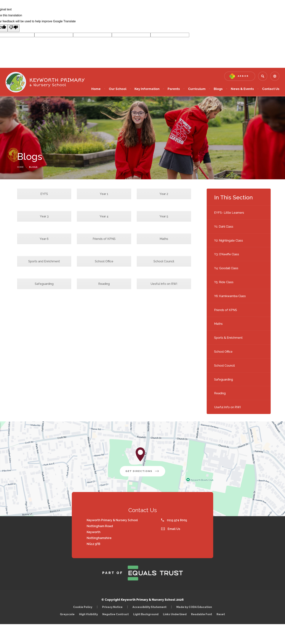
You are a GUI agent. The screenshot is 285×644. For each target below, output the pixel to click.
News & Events (242, 89)
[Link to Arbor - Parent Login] (240, 76)
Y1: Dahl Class (224, 227)
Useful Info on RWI (227, 407)
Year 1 (104, 194)
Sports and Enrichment (44, 261)
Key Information (147, 89)
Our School (118, 89)
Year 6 (44, 239)
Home (96, 89)
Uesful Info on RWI (164, 284)
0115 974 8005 (174, 520)
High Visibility (88, 614)
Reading (220, 393)
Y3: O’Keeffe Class (227, 254)
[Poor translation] (14, 28)
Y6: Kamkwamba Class (230, 296)
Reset (221, 614)
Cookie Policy (83, 607)
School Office (223, 352)
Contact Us (271, 89)
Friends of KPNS (226, 310)
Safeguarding (224, 380)
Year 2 (164, 194)
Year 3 (44, 216)
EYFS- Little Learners (229, 213)
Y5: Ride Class (224, 282)
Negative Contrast (116, 614)
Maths (218, 324)
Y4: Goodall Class (226, 268)
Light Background (146, 614)
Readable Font (202, 614)
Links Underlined (175, 614)
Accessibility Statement (149, 607)
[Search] (263, 76)
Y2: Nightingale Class (229, 241)
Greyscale (67, 614)
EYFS (44, 194)
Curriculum (197, 89)
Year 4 (104, 216)
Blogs (218, 89)
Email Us (171, 529)
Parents (174, 89)
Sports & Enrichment (228, 338)
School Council (224, 366)
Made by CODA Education (195, 607)
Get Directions (145, 473)
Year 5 (164, 216)
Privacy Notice (112, 607)
